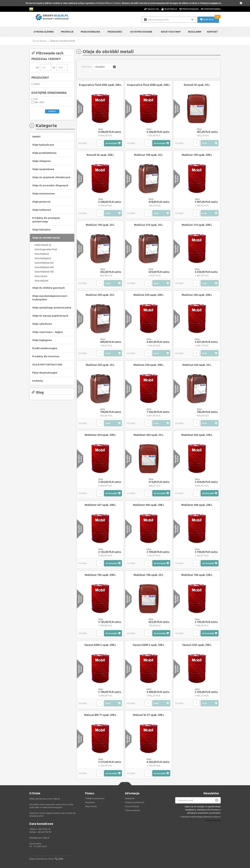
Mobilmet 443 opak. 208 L (149, 505)
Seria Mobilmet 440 (44, 267)
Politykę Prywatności (213, 821)
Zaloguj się (153, 9)
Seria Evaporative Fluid (46, 249)
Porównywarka (212, 9)
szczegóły (83, 143)
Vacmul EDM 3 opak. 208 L (149, 645)
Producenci (115, 32)
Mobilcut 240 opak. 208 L (197, 295)
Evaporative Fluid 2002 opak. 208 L (100, 85)
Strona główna (44, 32)
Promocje (67, 32)
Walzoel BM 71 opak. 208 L (100, 715)
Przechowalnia (191, 9)
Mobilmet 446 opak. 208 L (197, 505)
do (54, 67)
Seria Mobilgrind (43, 258)
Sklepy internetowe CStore (42, 859)
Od (37, 67)
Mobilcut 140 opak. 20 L (100, 225)
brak (205, 143)
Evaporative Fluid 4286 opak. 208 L (149, 85)
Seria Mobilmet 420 (44, 263)
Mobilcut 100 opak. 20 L (149, 155)
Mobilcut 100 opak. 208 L (197, 155)
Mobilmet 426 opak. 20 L (149, 435)
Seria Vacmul (41, 276)
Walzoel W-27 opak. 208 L (149, 715)
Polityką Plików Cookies (108, 3)
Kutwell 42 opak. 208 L (100, 155)
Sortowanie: (87, 67)
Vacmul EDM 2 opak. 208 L (100, 645)
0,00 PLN (208, 19)
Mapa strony (91, 806)
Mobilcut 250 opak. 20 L (100, 365)
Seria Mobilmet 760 (44, 272)
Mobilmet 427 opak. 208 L (100, 505)
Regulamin (195, 32)
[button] (105, 67)
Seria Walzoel (41, 281)
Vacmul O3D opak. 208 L (197, 645)
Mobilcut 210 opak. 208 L (197, 225)
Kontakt (213, 32)
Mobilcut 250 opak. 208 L (149, 365)
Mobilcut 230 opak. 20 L (100, 295)
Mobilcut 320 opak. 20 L (197, 365)
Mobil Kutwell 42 (43, 245)
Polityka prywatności (135, 802)
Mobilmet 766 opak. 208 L (197, 575)
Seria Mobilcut (42, 254)
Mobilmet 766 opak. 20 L (149, 575)
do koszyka (112, 143)
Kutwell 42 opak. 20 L (197, 85)
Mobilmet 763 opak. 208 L (100, 575)
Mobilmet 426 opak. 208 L (197, 435)
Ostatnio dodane (141, 32)
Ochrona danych (132, 810)
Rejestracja (171, 9)
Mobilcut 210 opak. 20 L (149, 225)
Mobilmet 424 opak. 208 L (100, 435)
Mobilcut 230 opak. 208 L (149, 295)
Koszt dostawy (171, 32)
